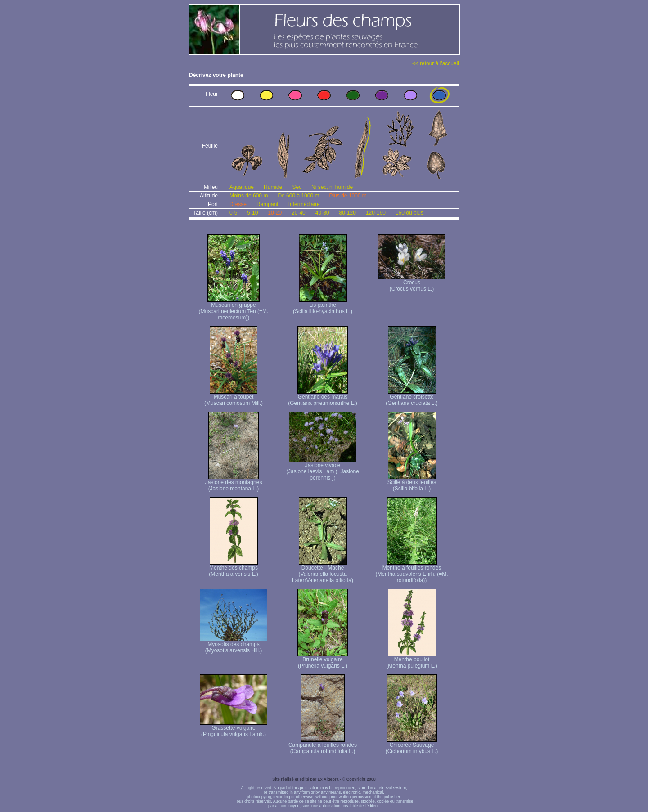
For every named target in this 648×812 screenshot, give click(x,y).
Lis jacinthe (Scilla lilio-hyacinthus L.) (323, 306)
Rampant (268, 204)
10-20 (275, 213)
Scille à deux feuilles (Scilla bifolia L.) (412, 483)
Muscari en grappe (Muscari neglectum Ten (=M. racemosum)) (234, 309)
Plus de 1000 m (348, 196)
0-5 (233, 213)
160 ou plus (409, 213)
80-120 (347, 213)
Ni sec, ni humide (332, 187)
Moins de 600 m (249, 196)
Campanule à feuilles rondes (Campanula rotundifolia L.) (323, 746)
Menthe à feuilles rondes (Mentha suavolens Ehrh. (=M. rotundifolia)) (412, 572)
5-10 (252, 213)
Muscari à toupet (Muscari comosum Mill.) (234, 397)
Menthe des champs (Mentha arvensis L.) (233, 568)
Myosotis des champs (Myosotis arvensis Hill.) (234, 645)
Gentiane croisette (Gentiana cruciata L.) (412, 397)
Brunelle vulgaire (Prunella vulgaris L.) (323, 660)
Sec (297, 187)
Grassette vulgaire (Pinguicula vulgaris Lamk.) (234, 729)
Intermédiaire (304, 204)
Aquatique (242, 187)
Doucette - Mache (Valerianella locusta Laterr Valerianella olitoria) (323, 572)
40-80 (322, 213)
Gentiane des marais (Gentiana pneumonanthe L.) (322, 397)
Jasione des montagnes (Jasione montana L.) (234, 483)
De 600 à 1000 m (298, 196)
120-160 (376, 213)
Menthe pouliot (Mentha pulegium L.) (412, 660)
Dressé (238, 204)
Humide (273, 187)
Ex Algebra (328, 779)
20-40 (299, 213)
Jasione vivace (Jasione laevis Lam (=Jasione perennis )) (323, 469)
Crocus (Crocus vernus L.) (412, 283)
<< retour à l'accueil (436, 63)
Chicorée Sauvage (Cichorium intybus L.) (412, 746)
